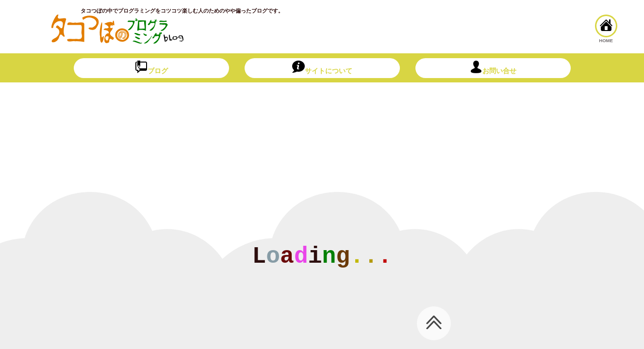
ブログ (151, 68)
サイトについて (322, 68)
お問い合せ (493, 68)
